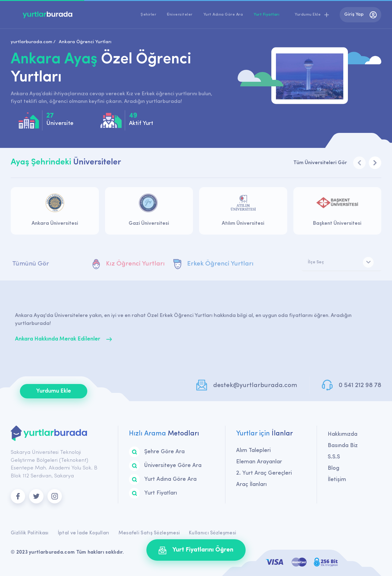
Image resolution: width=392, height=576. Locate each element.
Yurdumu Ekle (54, 391)
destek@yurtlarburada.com (255, 385)
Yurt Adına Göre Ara (223, 15)
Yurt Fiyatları (266, 15)
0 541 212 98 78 (360, 385)
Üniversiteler (180, 15)
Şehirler (148, 15)
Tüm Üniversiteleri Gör (320, 163)
